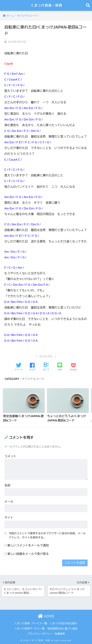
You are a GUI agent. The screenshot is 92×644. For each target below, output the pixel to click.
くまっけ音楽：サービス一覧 (31, 623)
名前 (7, 486)
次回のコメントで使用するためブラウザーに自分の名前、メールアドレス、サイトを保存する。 (47, 535)
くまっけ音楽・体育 (46, 5)
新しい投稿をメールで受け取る (28, 554)
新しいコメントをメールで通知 (28, 546)
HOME (46, 616)
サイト (9, 518)
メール (9, 502)
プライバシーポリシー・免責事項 (46, 634)
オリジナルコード (33, 379)
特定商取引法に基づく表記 (62, 629)
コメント (10, 456)
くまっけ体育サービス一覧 (30, 629)
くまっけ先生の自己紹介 (64, 623)
